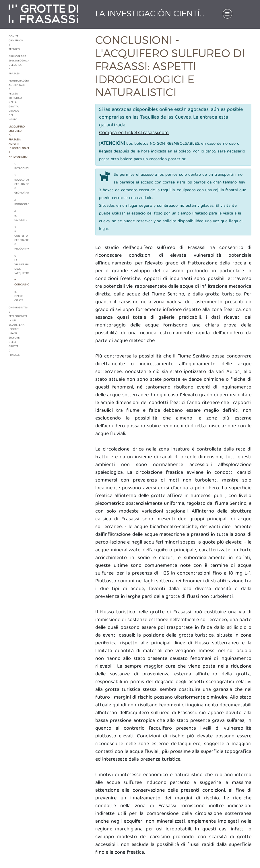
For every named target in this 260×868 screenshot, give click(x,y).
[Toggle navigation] (227, 14)
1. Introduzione (17, 166)
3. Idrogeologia (17, 202)
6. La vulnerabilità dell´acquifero (17, 265)
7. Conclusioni (17, 283)
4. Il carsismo (17, 216)
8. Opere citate (17, 296)
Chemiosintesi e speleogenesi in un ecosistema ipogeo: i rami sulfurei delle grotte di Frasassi (14, 331)
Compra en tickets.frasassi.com (134, 133)
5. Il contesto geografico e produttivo (17, 238)
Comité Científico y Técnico (14, 43)
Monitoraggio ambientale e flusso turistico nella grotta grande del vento (14, 100)
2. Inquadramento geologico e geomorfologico (17, 184)
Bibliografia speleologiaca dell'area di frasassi (14, 65)
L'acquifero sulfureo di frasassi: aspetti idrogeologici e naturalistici (14, 142)
